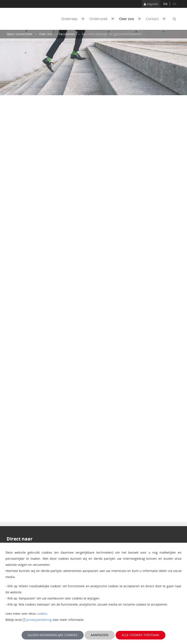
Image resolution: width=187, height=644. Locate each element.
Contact (157, 19)
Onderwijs (74, 19)
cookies (42, 614)
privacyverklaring (39, 620)
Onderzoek (103, 19)
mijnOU (151, 4)
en (165, 4)
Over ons (131, 19)
